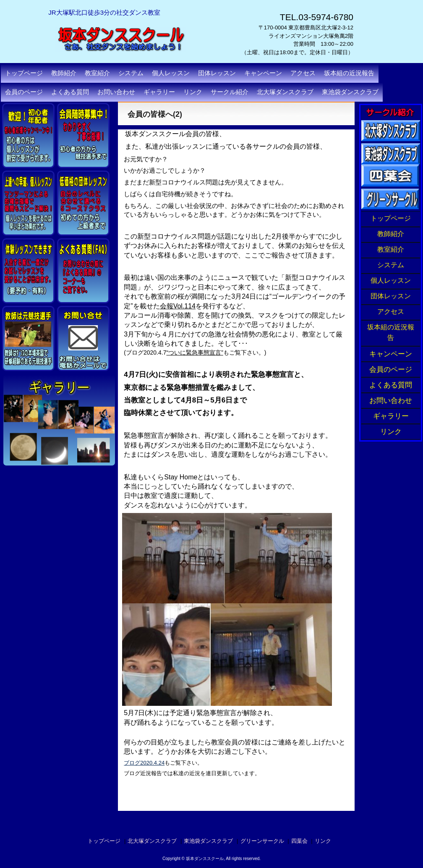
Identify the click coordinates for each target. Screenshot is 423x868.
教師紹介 (391, 234)
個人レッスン (391, 281)
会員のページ (24, 92)
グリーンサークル (262, 841)
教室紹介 (391, 250)
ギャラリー (159, 92)
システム (391, 266)
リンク (193, 92)
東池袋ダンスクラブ (350, 92)
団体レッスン (391, 297)
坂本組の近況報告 (349, 73)
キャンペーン (263, 73)
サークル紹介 (230, 92)
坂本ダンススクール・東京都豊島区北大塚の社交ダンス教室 (136, 67)
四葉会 (299, 841)
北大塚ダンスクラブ (285, 92)
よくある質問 (70, 92)
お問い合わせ (116, 92)
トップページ (24, 73)
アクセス (303, 73)
